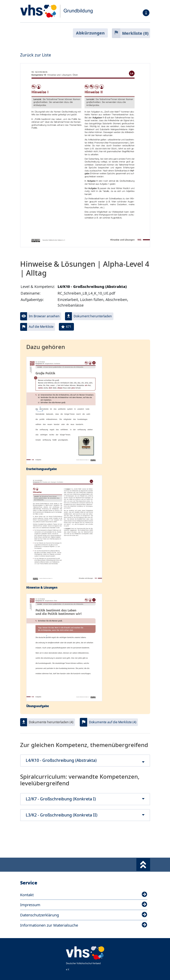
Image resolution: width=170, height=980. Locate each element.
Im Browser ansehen (44, 316)
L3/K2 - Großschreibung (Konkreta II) (85, 815)
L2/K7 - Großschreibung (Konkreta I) (85, 799)
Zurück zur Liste (36, 55)
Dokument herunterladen (93, 316)
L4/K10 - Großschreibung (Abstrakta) (85, 760)
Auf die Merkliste (41, 327)
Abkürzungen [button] (90, 33)
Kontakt (84, 895)
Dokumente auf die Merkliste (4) (113, 722)
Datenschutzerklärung (84, 915)
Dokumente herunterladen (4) (51, 722)
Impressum (84, 905)
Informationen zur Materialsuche (84, 925)
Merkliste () (135, 33)
